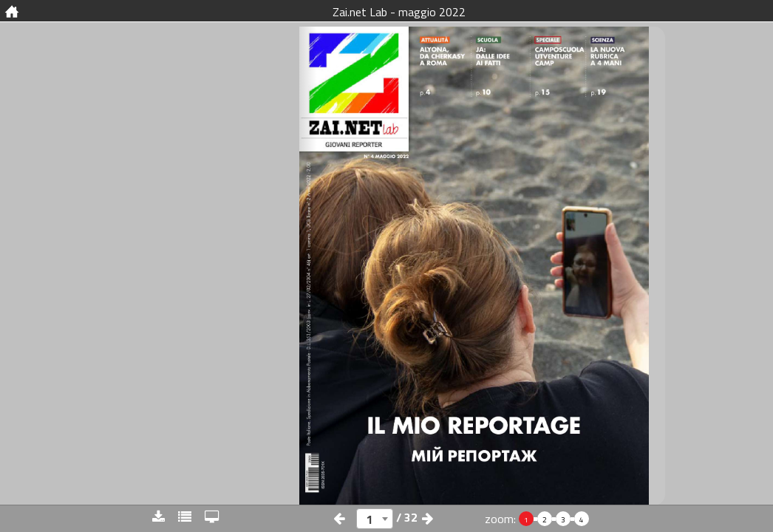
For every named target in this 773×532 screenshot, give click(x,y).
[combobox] (375, 519)
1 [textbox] (370, 519)
